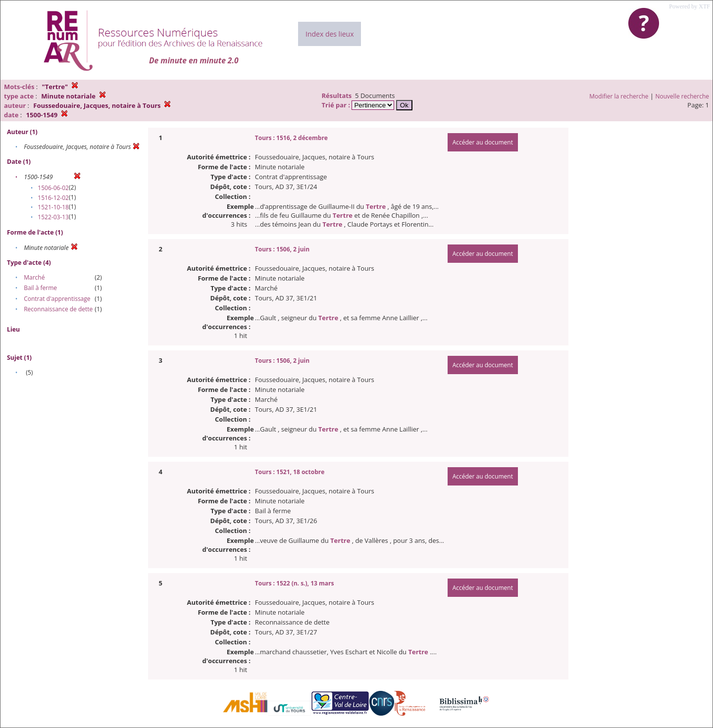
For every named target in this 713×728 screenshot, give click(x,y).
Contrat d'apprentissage (57, 299)
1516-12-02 (53, 198)
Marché (34, 277)
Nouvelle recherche (683, 96)
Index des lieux (330, 34)
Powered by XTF (689, 6)
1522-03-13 (53, 217)
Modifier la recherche (619, 96)
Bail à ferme (40, 288)
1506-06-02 (53, 188)
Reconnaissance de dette (58, 309)
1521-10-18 (53, 207)
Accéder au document (483, 142)
